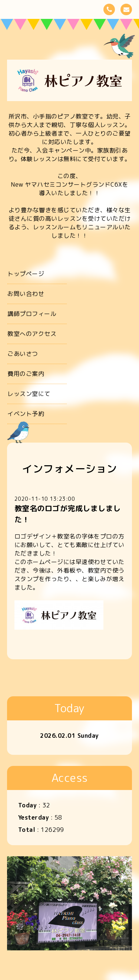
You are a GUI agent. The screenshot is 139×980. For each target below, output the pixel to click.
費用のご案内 (26, 374)
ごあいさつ (23, 354)
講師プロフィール (32, 314)
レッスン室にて (29, 394)
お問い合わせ (26, 294)
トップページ (26, 274)
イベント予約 (26, 414)
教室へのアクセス (32, 334)
